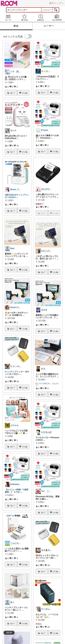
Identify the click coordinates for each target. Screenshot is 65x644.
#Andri (12, 197)
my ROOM (57, 18)
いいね (25, 93)
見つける (25, 18)
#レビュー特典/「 (15, 490)
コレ (12, 93)
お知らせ (41, 18)
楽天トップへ (56, 3)
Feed (8, 18)
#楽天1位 (9, 195)
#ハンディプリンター (15, 372)
